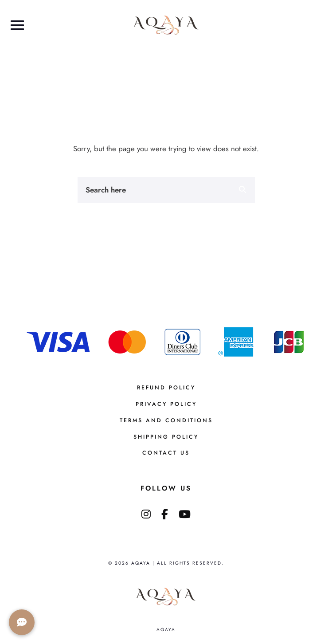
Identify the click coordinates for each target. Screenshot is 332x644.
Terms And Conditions (166, 420)
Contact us (166, 453)
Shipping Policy (166, 437)
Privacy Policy (166, 404)
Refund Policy (166, 388)
